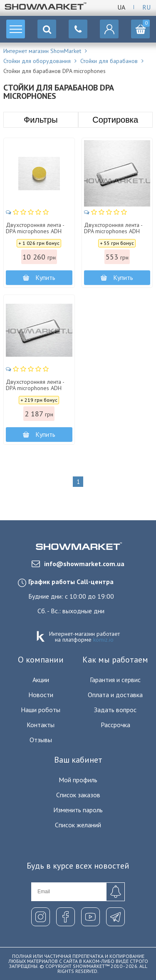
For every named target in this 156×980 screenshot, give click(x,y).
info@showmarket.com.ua (78, 564)
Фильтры (41, 120)
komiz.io (103, 640)
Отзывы (41, 740)
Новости (41, 695)
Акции (41, 680)
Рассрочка (115, 725)
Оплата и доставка (115, 695)
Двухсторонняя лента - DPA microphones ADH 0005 (35, 388)
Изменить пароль (78, 810)
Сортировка (115, 120)
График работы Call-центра (71, 582)
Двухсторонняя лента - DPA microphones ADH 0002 (35, 232)
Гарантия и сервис (115, 680)
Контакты (41, 725)
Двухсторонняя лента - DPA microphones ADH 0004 (113, 232)
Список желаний (78, 825)
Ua (121, 7)
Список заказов (78, 795)
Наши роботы (41, 710)
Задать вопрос (115, 710)
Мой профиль (78, 780)
